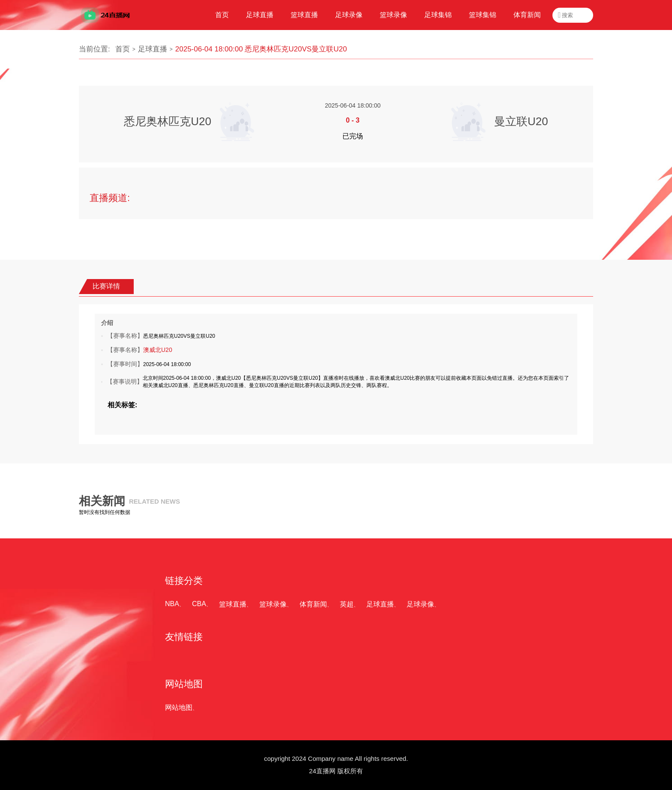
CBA (199, 604)
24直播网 (322, 771)
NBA (172, 604)
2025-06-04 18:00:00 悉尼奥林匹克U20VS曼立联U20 (261, 49)
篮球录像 (273, 604)
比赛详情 (106, 286)
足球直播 (153, 49)
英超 (347, 604)
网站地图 (179, 707)
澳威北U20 (158, 350)
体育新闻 (313, 604)
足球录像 (420, 604)
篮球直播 (233, 604)
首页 (123, 49)
